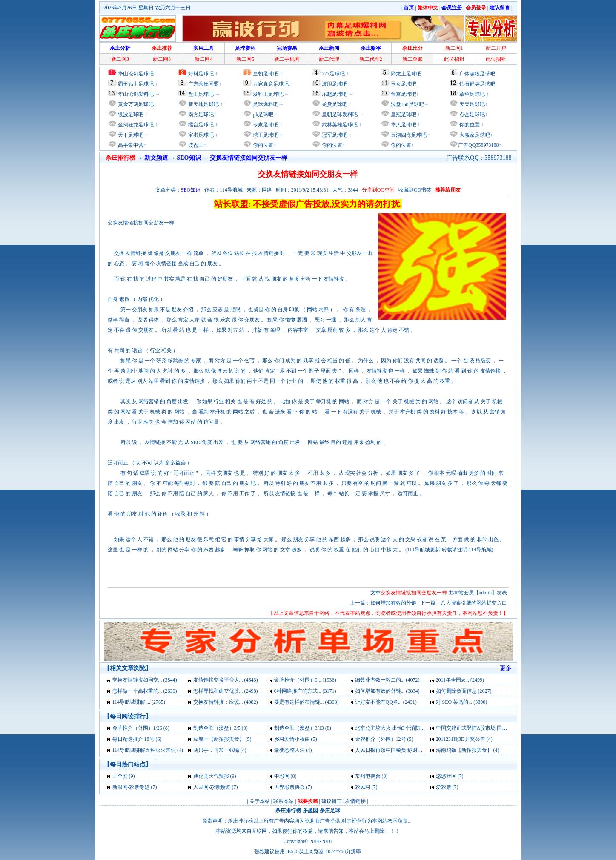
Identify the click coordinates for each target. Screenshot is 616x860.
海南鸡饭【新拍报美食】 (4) (468, 750)
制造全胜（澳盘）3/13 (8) (303, 728)
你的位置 (262, 145)
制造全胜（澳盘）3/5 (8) (221, 728)
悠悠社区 (446, 776)
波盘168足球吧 (407, 104)
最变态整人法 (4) (293, 750)
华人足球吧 (403, 125)
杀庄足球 (330, 811)
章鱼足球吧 (472, 94)
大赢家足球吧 (474, 135)
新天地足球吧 (203, 104)
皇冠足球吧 (403, 115)
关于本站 (260, 801)
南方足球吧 (200, 115)
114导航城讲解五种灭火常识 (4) (148, 750)
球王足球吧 (265, 135)
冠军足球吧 (334, 135)
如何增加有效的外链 (394, 603)
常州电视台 (368, 776)
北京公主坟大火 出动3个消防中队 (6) (396, 728)
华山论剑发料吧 (136, 94)
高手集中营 (130, 145)
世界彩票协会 (289, 787)
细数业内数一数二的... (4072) (387, 680)
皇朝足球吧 (266, 74)
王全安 (120, 776)
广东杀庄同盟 (203, 84)
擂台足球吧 (200, 125)
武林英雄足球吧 (339, 125)
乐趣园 (310, 811)
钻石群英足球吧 (477, 84)
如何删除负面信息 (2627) (464, 691)
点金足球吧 (471, 115)
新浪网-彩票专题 (131, 787)
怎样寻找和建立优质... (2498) (226, 691)
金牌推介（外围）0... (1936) (305, 680)
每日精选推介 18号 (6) (137, 739)
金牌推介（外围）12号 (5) (384, 739)
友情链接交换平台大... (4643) (226, 680)
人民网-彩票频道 (212, 787)
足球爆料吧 (266, 104)
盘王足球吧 (201, 94)
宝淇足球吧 (201, 135)
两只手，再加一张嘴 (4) (220, 750)
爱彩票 (444, 787)
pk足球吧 (262, 115)
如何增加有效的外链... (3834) (387, 691)
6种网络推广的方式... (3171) (305, 691)
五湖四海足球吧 (408, 135)
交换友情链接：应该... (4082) (226, 702)
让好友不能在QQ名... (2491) (386, 702)
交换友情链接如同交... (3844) (145, 680)
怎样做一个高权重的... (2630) (145, 691)
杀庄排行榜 (288, 811)
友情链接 (355, 801)
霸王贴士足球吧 (136, 84)
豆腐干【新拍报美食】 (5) (222, 739)
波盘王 (195, 145)
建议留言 (332, 801)
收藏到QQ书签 (415, 190)
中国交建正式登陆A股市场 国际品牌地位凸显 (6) (491, 728)
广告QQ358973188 (478, 145)
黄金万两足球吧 (136, 104)
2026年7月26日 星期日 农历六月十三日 (147, 8)
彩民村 (363, 787)
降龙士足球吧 (406, 74)
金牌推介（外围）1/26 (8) (141, 728)
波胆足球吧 (335, 84)
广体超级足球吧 (477, 74)
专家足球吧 (265, 125)
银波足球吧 (131, 115)
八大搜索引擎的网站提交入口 (474, 603)
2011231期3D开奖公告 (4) (464, 739)
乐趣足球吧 (335, 94)
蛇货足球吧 (335, 104)
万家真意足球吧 (271, 84)
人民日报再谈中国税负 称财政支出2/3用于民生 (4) (411, 750)
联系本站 (284, 801)
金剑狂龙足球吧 (135, 125)
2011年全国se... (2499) (460, 680)
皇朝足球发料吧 (339, 115)
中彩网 (282, 776)
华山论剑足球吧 (136, 74)
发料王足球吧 (268, 94)
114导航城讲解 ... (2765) (139, 702)
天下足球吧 (130, 135)
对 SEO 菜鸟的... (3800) (462, 702)
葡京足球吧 (404, 94)
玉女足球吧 (404, 84)
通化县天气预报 (211, 776)
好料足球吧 (201, 74)
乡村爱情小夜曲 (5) (296, 739)
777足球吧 (333, 74)
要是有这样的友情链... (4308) (307, 702)
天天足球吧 (471, 104)
